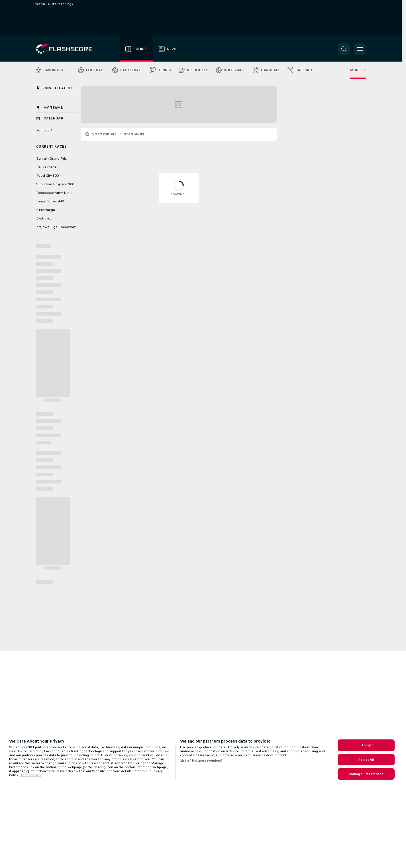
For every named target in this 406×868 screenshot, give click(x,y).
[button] (344, 49)
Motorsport (104, 134)
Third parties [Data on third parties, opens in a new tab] (30, 775)
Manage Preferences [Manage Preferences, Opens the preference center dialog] (366, 774)
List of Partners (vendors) (201, 761)
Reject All (366, 760)
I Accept (366, 745)
